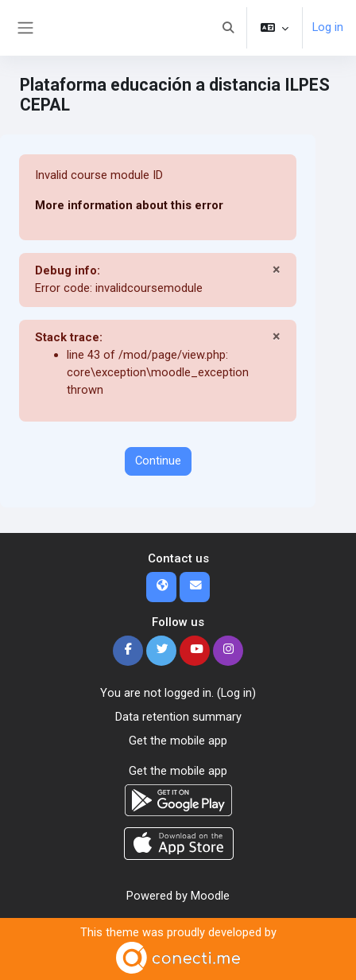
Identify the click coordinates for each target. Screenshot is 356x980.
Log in (328, 27)
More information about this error (129, 205)
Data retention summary (178, 717)
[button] (228, 28)
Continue (158, 461)
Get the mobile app (178, 741)
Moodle (210, 896)
